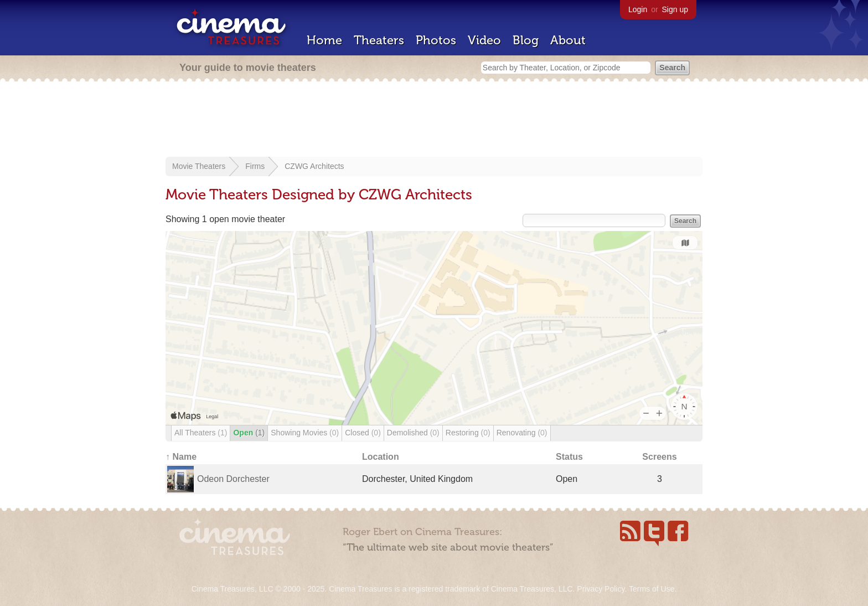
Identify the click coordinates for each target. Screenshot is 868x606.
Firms (255, 166)
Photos (436, 40)
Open (249, 433)
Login (638, 9)
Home (324, 40)
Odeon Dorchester (233, 479)
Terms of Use (652, 589)
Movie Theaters (199, 166)
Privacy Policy (601, 589)
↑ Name (181, 457)
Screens (659, 457)
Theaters (379, 40)
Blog (526, 40)
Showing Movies (305, 433)
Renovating (522, 433)
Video (484, 40)
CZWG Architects (314, 166)
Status (569, 457)
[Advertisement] (434, 120)
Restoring (468, 433)
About (568, 40)
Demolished (413, 433)
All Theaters (201, 433)
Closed (363, 433)
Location (381, 457)
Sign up (675, 9)
